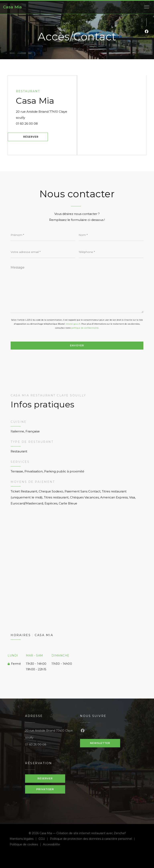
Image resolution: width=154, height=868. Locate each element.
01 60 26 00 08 (27, 124)
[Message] (77, 288)
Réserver (31, 137)
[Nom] (111, 235)
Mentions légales (24, 839)
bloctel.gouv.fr (73, 324)
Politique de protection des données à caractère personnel (93, 839)
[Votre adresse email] (43, 252)
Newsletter (100, 743)
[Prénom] (43, 235)
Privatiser (45, 789)
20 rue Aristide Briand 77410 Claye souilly (43, 115)
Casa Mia (12, 7)
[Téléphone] (111, 252)
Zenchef (120, 833)
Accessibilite (51, 845)
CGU (44, 839)
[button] (147, 7)
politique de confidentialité (85, 328)
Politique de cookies (26, 845)
